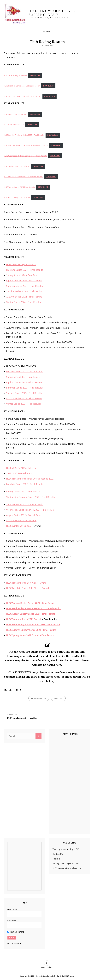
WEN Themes (69, 976)
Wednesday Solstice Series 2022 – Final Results (30, 510)
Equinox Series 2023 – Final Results (24, 382)
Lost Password (14, 944)
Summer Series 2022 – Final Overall (24, 504)
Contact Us (58, 854)
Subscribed (58, 698)
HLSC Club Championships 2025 (17, 197)
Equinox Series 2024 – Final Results (24, 281)
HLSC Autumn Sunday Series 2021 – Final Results (31, 630)
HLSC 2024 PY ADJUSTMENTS (21, 264)
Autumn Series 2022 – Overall (21, 520)
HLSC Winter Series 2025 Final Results (19, 187)
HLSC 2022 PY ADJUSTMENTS (21, 468)
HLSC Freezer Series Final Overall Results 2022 (30, 479)
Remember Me (16, 932)
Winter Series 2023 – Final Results (23, 404)
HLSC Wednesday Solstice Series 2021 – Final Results (33, 625)
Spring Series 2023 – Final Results (23, 377)
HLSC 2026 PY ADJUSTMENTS (15, 75)
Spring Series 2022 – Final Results (23, 492)
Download (35, 75)
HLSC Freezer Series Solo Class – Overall (27, 583)
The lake (56, 859)
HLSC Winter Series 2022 (19, 526)
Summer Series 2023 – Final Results (24, 388)
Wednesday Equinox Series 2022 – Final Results (31, 497)
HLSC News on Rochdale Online (67, 868)
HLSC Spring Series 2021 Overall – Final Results (30, 635)
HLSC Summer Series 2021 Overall (24, 619)
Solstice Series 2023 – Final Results (24, 393)
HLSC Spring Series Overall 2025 (17, 166)
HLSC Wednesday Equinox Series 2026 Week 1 (22, 96)
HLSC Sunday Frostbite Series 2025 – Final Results (24, 135)
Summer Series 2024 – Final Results (24, 286)
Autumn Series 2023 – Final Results (24, 398)
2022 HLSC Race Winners (19, 473)
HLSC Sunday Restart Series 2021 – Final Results (31, 603)
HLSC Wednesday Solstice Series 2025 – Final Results (25, 156)
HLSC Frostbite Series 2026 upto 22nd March (22, 86)
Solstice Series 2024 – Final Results (24, 291)
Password (12, 921)
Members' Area (40, 698)
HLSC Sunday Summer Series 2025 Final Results (23, 177)
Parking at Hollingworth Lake (66, 864)
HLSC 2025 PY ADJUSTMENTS (15, 114)
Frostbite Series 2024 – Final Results (25, 270)
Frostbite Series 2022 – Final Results (25, 484)
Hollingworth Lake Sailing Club (52, 13)
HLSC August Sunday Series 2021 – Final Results (31, 614)
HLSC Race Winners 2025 (14, 124)
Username (12, 909)
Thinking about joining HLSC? (66, 849)
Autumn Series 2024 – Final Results (24, 297)
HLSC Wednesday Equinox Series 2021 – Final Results (33, 608)
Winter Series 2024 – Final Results (23, 302)
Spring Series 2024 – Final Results (23, 275)
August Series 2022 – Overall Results (25, 515)
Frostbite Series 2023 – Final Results (25, 372)
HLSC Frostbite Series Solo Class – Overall (28, 588)
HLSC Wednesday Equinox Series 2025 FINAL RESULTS (26, 145)
